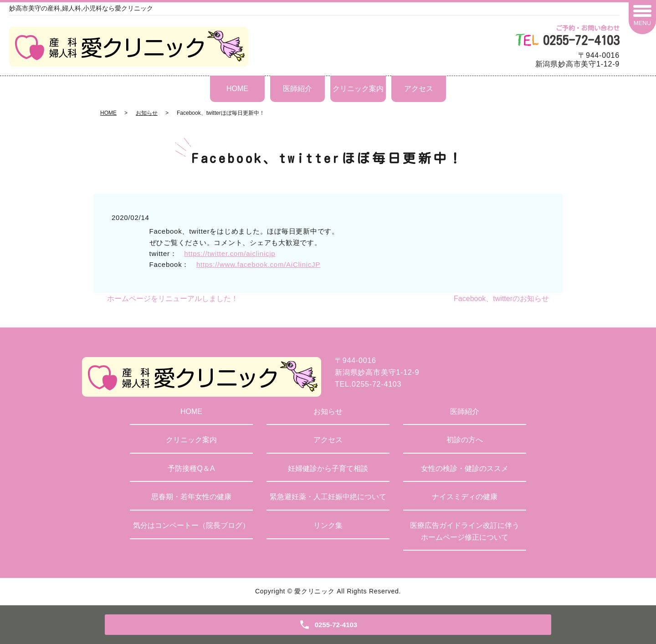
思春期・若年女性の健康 (191, 497)
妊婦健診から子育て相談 (328, 468)
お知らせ (147, 113)
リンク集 (328, 525)
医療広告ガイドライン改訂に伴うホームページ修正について (465, 531)
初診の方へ (465, 440)
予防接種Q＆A (191, 468)
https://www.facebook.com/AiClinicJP (258, 264)
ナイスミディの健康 (465, 497)
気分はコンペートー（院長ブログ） (191, 525)
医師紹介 (297, 89)
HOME (237, 89)
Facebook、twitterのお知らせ (501, 299)
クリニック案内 (358, 89)
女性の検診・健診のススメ (465, 468)
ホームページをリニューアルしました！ (173, 299)
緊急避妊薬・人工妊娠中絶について (328, 497)
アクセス (419, 89)
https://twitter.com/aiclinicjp (230, 253)
